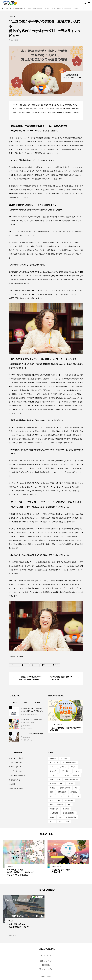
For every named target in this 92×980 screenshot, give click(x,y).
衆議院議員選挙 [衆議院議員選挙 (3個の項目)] (71, 817)
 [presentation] (88, 838)
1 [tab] (64, 719)
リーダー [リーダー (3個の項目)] (53, 775)
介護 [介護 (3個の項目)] (59, 779)
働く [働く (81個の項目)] (62, 784)
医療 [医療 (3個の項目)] (76, 788)
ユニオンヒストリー (27, 740)
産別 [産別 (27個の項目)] (69, 805)
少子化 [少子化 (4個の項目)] (77, 796)
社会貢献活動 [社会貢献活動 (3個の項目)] (54, 813)
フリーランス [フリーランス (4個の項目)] (66, 771)
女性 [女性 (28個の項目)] (51, 796)
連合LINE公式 (46, 965)
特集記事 (34, 715)
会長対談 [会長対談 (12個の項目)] (53, 784)
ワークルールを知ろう (17, 775)
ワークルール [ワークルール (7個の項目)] (64, 775)
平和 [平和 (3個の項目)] (51, 800)
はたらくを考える (15, 762)
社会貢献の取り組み (16, 789)
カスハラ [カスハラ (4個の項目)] (53, 767)
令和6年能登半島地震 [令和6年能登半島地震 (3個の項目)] (72, 779)
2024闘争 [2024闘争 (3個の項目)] (53, 758)
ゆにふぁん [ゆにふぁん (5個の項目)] (64, 758)
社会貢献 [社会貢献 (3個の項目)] (66, 809)
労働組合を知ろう (15, 780)
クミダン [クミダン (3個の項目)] (73, 767)
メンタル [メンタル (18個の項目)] (78, 771)
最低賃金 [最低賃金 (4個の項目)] (60, 805)
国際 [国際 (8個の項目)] (51, 792)
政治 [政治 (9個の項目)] (59, 800)
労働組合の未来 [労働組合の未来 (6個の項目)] (65, 788)
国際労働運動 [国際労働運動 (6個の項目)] (62, 792)
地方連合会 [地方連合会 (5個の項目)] (74, 792)
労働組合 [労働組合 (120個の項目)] (53, 788)
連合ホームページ (46, 961)
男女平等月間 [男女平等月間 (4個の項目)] (54, 809)
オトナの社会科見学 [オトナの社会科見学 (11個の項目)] (69, 763)
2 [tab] (66, 719)
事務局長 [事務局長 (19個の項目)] (76, 775)
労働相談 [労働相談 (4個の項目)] (71, 784)
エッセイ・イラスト (27, 729)
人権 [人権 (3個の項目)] (51, 779)
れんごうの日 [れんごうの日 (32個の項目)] (54, 763)
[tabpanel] (66, 716)
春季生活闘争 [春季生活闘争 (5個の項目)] (69, 800)
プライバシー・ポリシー (46, 969)
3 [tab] (67, 719)
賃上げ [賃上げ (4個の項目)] (52, 821)
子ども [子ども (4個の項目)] (60, 796)
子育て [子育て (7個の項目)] (68, 796)
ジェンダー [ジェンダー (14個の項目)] (54, 771)
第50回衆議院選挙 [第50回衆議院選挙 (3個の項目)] (69, 813)
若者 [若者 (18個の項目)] (60, 817)
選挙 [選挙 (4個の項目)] (68, 821)
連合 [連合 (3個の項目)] (60, 821)
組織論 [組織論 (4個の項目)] (52, 817)
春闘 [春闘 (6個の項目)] (51, 805)
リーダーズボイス (15, 771)
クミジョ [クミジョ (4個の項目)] (63, 767)
